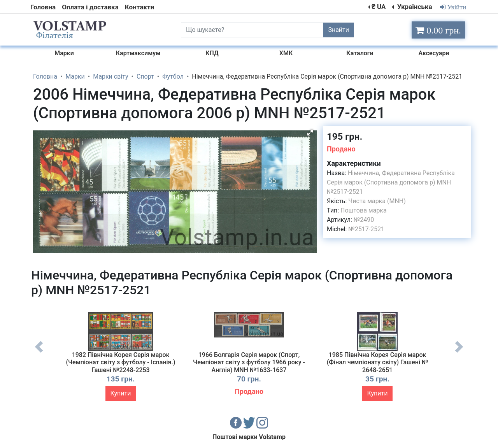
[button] (310, 133)
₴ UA (379, 7)
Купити (121, 393)
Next (459, 353)
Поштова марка (364, 210)
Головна (43, 7)
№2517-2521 (366, 229)
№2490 (364, 220)
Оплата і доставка (90, 7)
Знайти (338, 30)
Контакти (139, 7)
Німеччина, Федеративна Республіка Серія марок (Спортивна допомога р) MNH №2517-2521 (391, 182)
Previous (39, 353)
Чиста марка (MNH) (377, 201)
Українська (414, 7)
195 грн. (345, 137)
